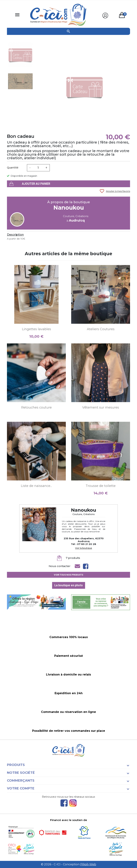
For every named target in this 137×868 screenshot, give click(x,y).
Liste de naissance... (36, 486)
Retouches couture (36, 407)
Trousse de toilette (101, 486)
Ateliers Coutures (101, 329)
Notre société (21, 773)
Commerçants (21, 781)
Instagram (73, 803)
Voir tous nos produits (68, 575)
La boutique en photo (69, 585)
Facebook (64, 803)
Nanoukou (69, 208)
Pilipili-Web (88, 864)
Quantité (13, 168)
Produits (16, 765)
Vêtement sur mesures (101, 407)
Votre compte (21, 788)
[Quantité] (38, 168)
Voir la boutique (84, 548)
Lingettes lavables (36, 329)
